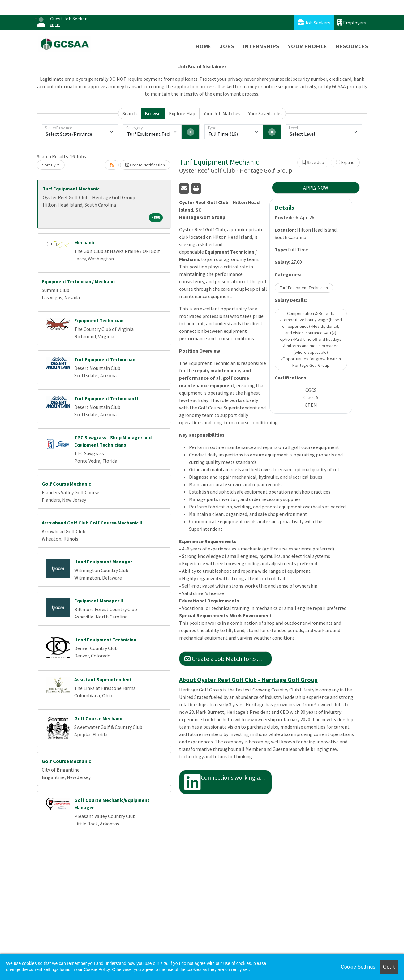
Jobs (227, 46)
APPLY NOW (316, 188)
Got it (389, 967)
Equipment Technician (99, 320)
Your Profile (308, 46)
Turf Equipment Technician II (106, 398)
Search (130, 113)
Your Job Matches (222, 113)
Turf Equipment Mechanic (71, 189)
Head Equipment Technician (105, 640)
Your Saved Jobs (265, 113)
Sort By (49, 165)
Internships (261, 46)
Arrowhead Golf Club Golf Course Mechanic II (92, 523)
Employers (352, 22)
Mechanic (85, 242)
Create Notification (145, 165)
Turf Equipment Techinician (105, 359)
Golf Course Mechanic (66, 484)
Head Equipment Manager (103, 562)
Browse (153, 113)
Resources (352, 46)
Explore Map (182, 113)
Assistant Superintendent (103, 679)
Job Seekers (314, 22)
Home (203, 46)
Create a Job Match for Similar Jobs (228, 659)
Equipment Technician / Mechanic (79, 281)
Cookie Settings (358, 967)
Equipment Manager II (99, 601)
